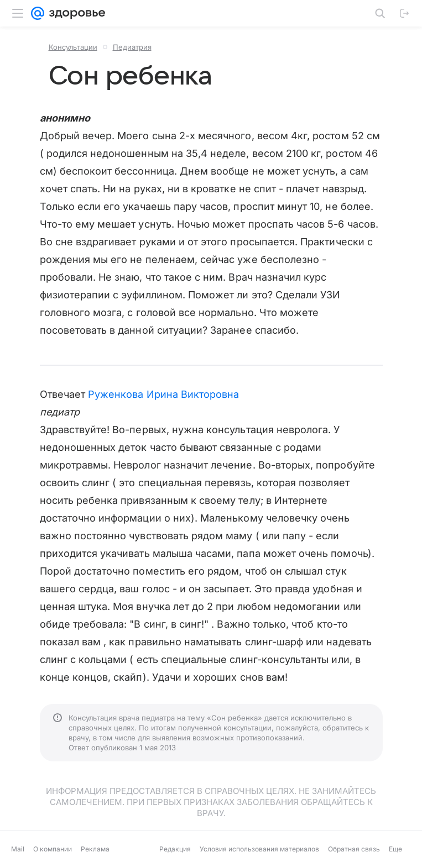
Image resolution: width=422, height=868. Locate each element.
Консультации (73, 47)
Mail (18, 849)
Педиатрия (132, 47)
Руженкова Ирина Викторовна (163, 394)
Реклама (95, 849)
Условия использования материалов (259, 849)
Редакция (175, 849)
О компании (53, 849)
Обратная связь (354, 849)
